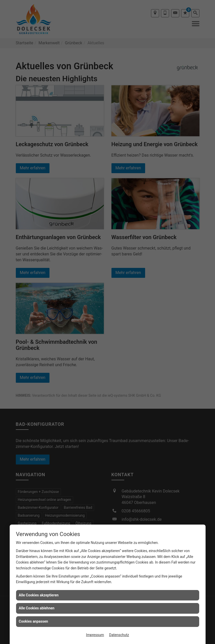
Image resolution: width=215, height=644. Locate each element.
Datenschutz (119, 635)
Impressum (95, 635)
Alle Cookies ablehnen (37, 608)
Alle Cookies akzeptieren (39, 595)
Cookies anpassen (34, 621)
